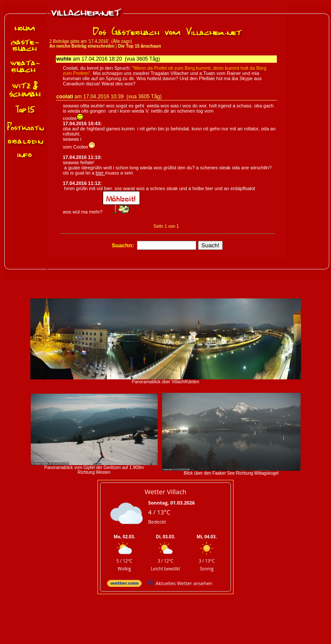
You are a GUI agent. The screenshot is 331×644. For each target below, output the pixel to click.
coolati (65, 97)
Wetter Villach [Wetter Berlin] (165, 492)
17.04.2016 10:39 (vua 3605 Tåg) (122, 97)
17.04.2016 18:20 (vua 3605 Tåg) (121, 59)
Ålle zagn (122, 41)
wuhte (64, 59)
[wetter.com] (124, 585)
